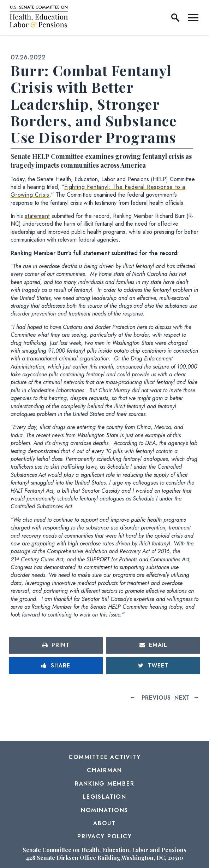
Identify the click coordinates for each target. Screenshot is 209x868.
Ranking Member (105, 784)
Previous (156, 698)
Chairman (104, 770)
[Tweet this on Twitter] (153, 666)
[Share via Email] (153, 645)
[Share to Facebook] (56, 666)
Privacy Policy (105, 836)
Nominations (104, 810)
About (104, 823)
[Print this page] (56, 645)
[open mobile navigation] (193, 18)
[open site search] (175, 18)
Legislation (104, 797)
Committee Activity (105, 757)
